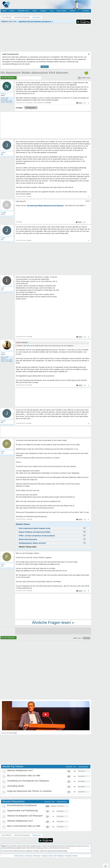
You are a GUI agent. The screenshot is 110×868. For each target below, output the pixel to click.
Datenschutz (37, 856)
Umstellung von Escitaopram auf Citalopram (28, 781)
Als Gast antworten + (9, 78)
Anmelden (86, 11)
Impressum (29, 856)
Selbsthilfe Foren (23, 11)
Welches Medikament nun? (20, 770)
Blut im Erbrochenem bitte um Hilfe (24, 776)
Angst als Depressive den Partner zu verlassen (29, 791)
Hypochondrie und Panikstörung (22, 811)
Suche (35, 11)
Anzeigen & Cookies (47, 856)
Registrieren (85, 14)
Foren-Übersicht (7, 835)
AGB (55, 856)
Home (4, 11)
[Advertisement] (53, 606)
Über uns (22, 856)
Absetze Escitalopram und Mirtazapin (25, 816)
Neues (12, 11)
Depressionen (37, 835)
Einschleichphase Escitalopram (22, 805)
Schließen (45, 67)
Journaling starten (16, 786)
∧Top (105, 866)
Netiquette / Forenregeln (65, 856)
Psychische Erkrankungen (22, 835)
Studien (72, 11)
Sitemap (75, 856)
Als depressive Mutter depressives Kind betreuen (34, 73)
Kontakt (16, 856)
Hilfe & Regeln (62, 11)
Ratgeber (43, 11)
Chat (52, 11)
